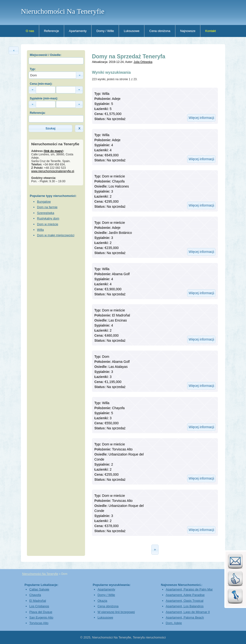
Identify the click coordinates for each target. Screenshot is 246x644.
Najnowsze (188, 31)
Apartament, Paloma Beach (185, 617)
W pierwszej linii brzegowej (116, 612)
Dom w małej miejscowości (56, 235)
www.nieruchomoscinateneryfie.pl (53, 171)
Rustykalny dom (48, 218)
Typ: (33, 69)
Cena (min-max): (41, 84)
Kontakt (210, 31)
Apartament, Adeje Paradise (185, 595)
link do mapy (53, 151)
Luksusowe (132, 31)
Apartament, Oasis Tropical (185, 601)
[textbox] (56, 61)
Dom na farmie (47, 207)
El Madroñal (38, 601)
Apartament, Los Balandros (185, 606)
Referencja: (38, 113)
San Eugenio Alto (41, 617)
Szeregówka (46, 213)
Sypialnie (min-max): (44, 98)
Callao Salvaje (39, 589)
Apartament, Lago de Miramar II (188, 612)
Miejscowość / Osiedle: (46, 55)
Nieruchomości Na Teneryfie (63, 11)
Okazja (102, 601)
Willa (40, 230)
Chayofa (35, 595)
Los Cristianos (39, 606)
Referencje (52, 31)
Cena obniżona (160, 31)
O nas (30, 31)
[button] (14, 50)
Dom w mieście (48, 224)
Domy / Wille (105, 31)
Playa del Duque (41, 612)
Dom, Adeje (174, 623)
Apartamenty (78, 31)
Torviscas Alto (39, 623)
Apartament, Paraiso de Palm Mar (189, 589)
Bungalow (44, 202)
